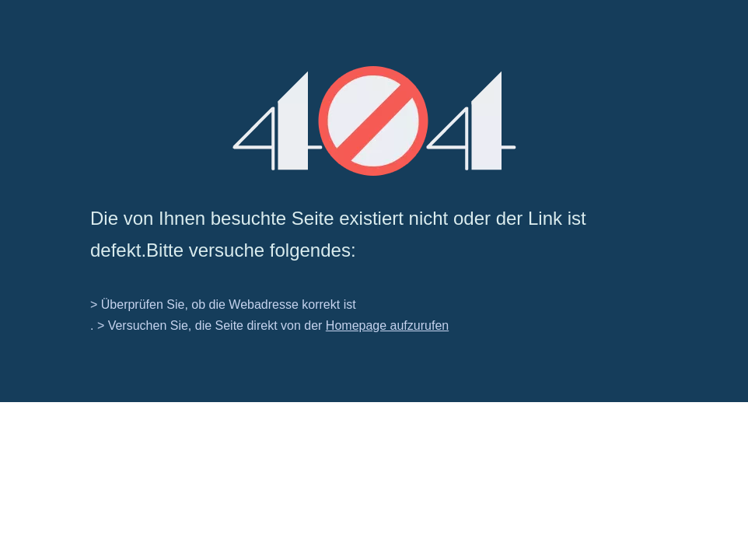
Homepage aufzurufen (387, 325)
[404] (374, 121)
